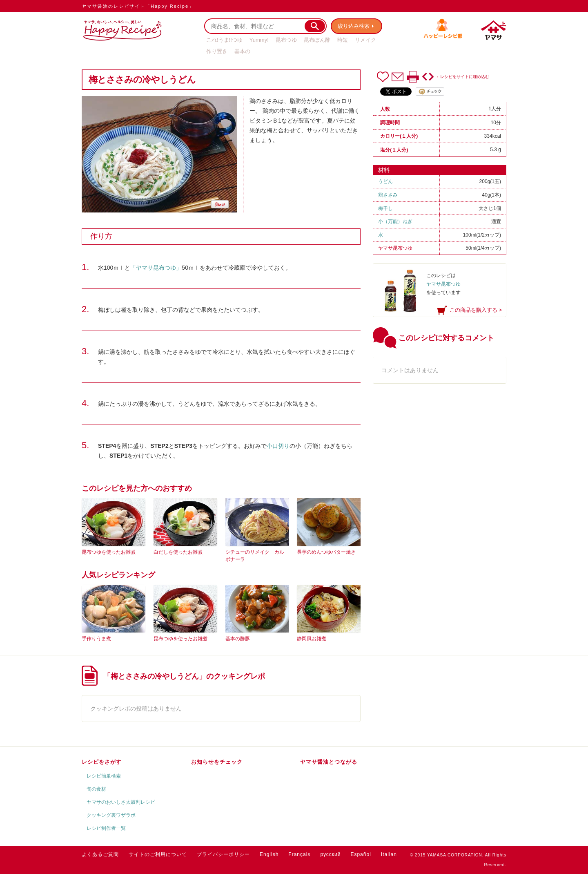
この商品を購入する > (476, 310)
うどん (385, 181)
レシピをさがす (102, 762)
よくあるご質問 (100, 854)
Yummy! (259, 40)
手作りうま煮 (96, 639)
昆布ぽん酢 (317, 40)
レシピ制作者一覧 (106, 828)
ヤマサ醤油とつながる (329, 762)
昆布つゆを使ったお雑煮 (109, 552)
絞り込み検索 (354, 26)
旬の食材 (96, 789)
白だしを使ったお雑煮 (178, 552)
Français (299, 854)
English (269, 854)
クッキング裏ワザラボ (111, 815)
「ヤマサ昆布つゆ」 (156, 268)
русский (330, 854)
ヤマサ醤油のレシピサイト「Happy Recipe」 (138, 6)
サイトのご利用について (158, 854)
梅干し (385, 208)
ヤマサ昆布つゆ (395, 248)
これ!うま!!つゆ (224, 40)
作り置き (217, 51)
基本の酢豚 (238, 639)
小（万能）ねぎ (395, 221)
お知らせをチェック (217, 762)
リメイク (365, 40)
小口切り (278, 446)
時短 (343, 40)
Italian (389, 854)
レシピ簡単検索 (104, 776)
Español (361, 854)
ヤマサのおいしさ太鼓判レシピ (121, 802)
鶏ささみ (388, 195)
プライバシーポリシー (223, 854)
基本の (242, 51)
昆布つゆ (286, 40)
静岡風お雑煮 (312, 639)
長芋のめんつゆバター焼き (326, 552)
